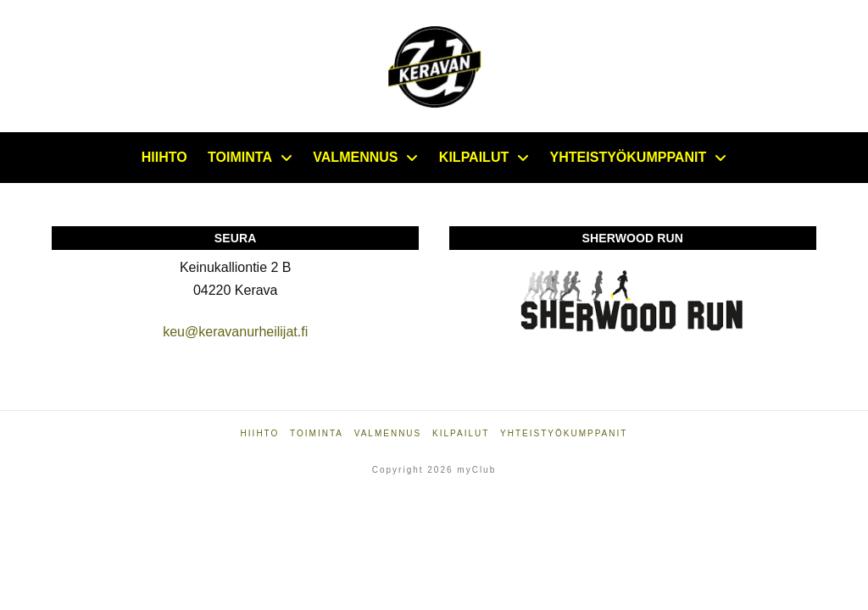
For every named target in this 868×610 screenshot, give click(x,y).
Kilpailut (461, 433)
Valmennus (388, 433)
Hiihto (260, 433)
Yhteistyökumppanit (564, 433)
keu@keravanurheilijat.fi (235, 332)
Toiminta (317, 433)
